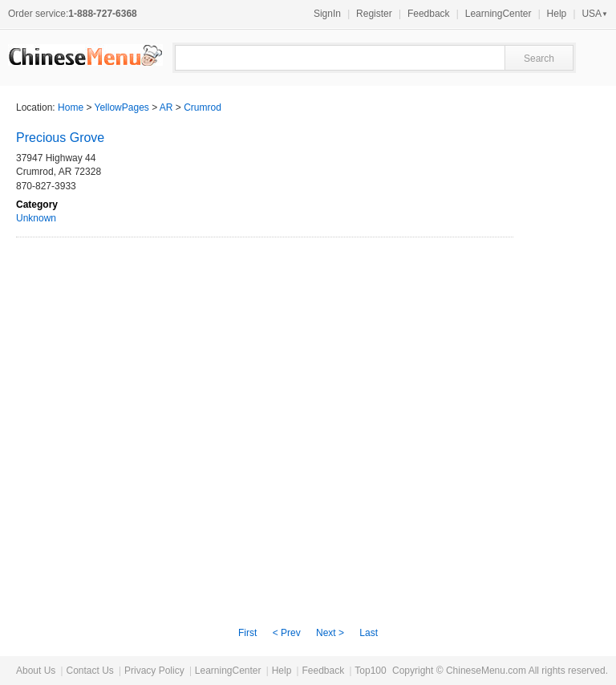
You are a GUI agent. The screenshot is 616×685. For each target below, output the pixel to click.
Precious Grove (60, 138)
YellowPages (122, 107)
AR (166, 107)
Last (369, 633)
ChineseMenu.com (486, 671)
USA (595, 14)
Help (557, 14)
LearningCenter (498, 14)
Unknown (36, 218)
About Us (36, 671)
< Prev (287, 633)
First (247, 633)
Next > (330, 633)
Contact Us (89, 671)
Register (374, 14)
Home (71, 107)
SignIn (327, 14)
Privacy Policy (154, 671)
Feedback (429, 14)
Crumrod (203, 107)
